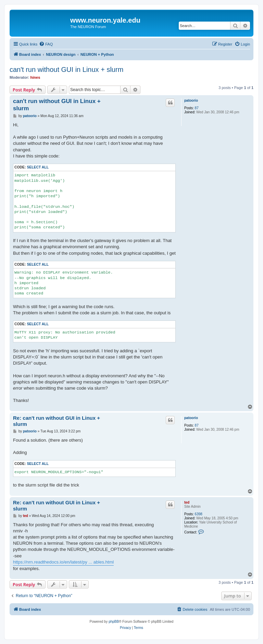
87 (197, 108)
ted (187, 502)
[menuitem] (46, 44)
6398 (199, 514)
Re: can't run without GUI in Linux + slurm (57, 421)
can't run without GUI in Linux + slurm (66, 70)
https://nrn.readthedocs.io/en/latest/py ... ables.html (63, 562)
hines (35, 77)
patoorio (191, 100)
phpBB (114, 622)
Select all (38, 167)
